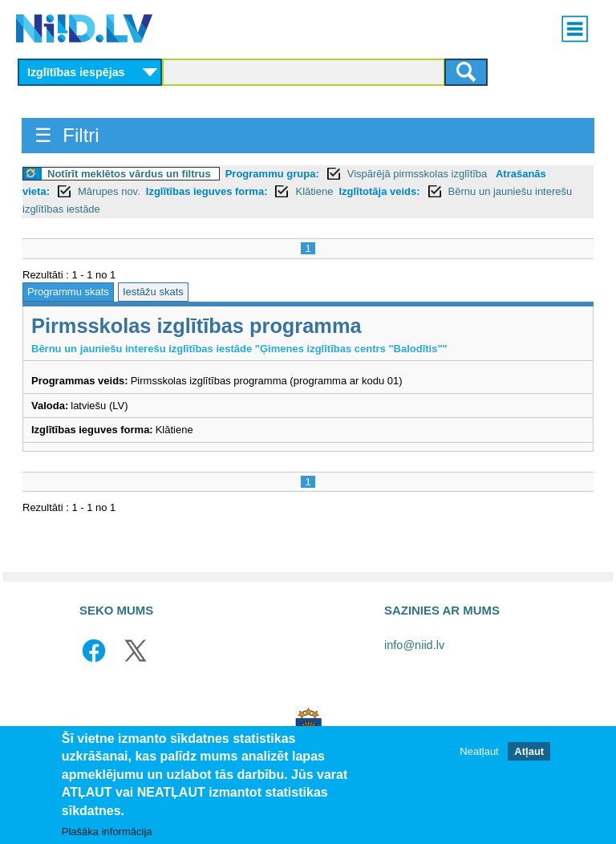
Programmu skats (68, 292)
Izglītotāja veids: (379, 191)
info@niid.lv (414, 645)
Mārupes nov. (109, 191)
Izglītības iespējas (76, 72)
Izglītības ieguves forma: (207, 191)
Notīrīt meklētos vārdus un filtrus (129, 174)
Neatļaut (479, 751)
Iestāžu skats (153, 292)
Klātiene (314, 191)
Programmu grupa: (272, 174)
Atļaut (529, 751)
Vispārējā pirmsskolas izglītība (419, 174)
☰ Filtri (67, 135)
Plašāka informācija (107, 832)
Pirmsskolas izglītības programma (197, 326)
